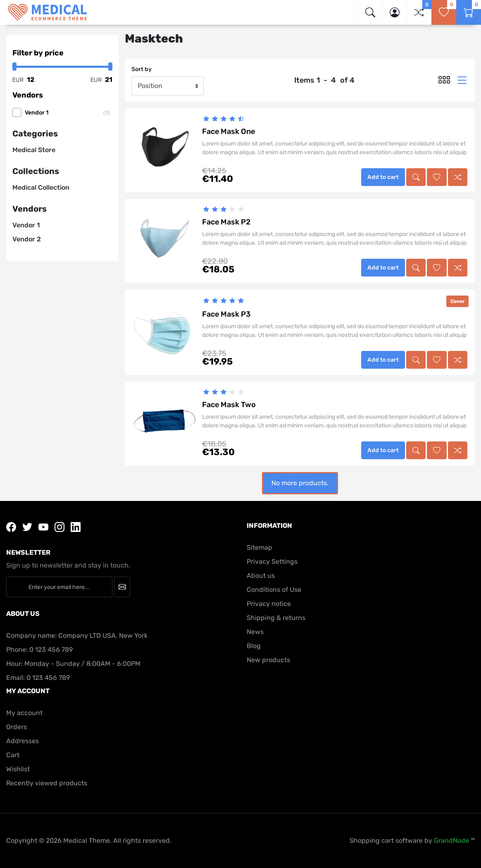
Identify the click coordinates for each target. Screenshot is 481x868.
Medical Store (34, 150)
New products (268, 660)
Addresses (23, 741)
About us (261, 576)
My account (24, 713)
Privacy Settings (272, 562)
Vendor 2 (27, 239)
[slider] (224, 119)
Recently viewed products (47, 783)
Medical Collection (41, 187)
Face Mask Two (229, 405)
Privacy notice (269, 604)
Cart (13, 755)
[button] (395, 12)
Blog (254, 646)
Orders (17, 727)
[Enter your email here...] (59, 587)
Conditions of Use (274, 590)
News (255, 632)
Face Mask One (229, 131)
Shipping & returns (276, 618)
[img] (370, 12)
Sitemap (260, 547)
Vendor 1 (68, 113)
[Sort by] (168, 86)
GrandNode (451, 841)
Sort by (142, 69)
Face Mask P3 (226, 314)
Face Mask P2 (226, 222)
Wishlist (18, 769)
